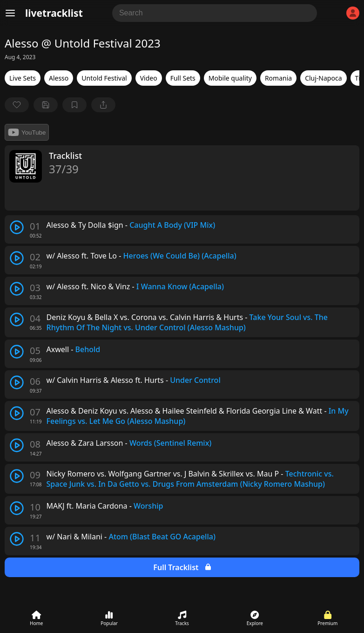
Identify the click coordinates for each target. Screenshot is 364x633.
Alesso (59, 78)
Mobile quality (230, 78)
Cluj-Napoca (323, 78)
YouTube (27, 132)
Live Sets (23, 78)
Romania (278, 78)
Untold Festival (104, 78)
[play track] (17, 227)
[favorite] (17, 105)
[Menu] (10, 13)
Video (149, 78)
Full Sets (183, 78)
